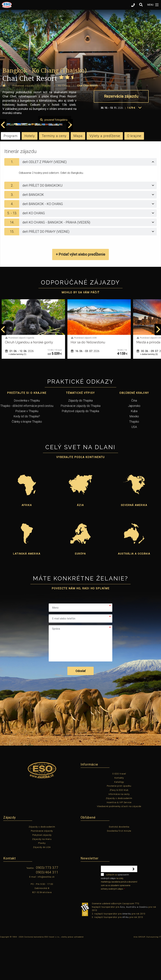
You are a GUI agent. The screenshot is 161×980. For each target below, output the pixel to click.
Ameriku (127, 953)
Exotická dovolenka (119, 866)
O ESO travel (119, 813)
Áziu (122, 946)
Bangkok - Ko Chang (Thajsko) (45, 70)
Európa (80, 593)
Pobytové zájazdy (42, 874)
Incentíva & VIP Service (119, 841)
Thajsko (134, 461)
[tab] (80, 201)
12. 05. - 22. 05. (19, 390)
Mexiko (134, 455)
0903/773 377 (47, 907)
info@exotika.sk (46, 916)
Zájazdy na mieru (42, 878)
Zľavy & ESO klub (119, 829)
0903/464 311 (47, 911)
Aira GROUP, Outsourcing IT (147, 976)
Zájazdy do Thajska (80, 440)
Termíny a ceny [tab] (54, 175)
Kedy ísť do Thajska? (27, 455)
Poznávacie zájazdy (42, 870)
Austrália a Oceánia (134, 593)
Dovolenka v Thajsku (27, 440)
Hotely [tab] (30, 175)
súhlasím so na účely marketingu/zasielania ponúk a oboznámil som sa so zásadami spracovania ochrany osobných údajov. (119, 921)
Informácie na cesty (119, 833)
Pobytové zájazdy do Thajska (80, 450)
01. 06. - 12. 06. (85, 390)
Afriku (126, 956)
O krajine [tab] (134, 175)
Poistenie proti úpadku (119, 825)
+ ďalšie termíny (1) (17, 393)
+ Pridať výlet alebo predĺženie (80, 293)
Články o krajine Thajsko (27, 461)
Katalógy (119, 821)
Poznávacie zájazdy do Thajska (80, 445)
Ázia (80, 544)
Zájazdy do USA (42, 886)
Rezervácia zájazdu (121, 96)
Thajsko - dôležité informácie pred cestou (27, 445)
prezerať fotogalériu (142, 159)
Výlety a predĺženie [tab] (105, 175)
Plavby (42, 882)
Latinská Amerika (27, 593)
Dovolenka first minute (119, 870)
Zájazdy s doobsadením (119, 837)
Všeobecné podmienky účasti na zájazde (119, 845)
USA (134, 466)
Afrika (27, 544)
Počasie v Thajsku (27, 450)
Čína (134, 440)
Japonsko (134, 445)
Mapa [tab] (78, 175)
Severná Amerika (134, 544)
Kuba (134, 450)
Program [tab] (11, 175)
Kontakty (119, 817)
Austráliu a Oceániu (137, 946)
